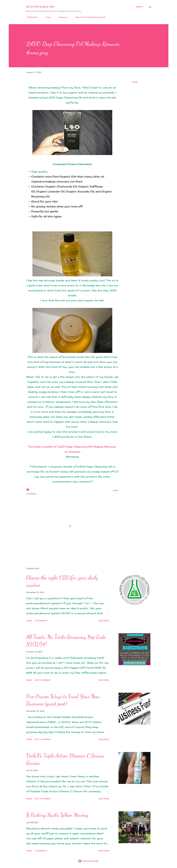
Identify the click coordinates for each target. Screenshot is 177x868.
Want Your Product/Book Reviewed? (89, 17)
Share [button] (135, 82)
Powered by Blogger (89, 861)
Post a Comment (43, 680)
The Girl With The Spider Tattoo (40, 7)
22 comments (41, 621)
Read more (104, 621)
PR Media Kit (31, 17)
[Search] (139, 7)
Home (47, 17)
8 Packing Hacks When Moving (57, 815)
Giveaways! (61, 17)
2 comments (41, 851)
